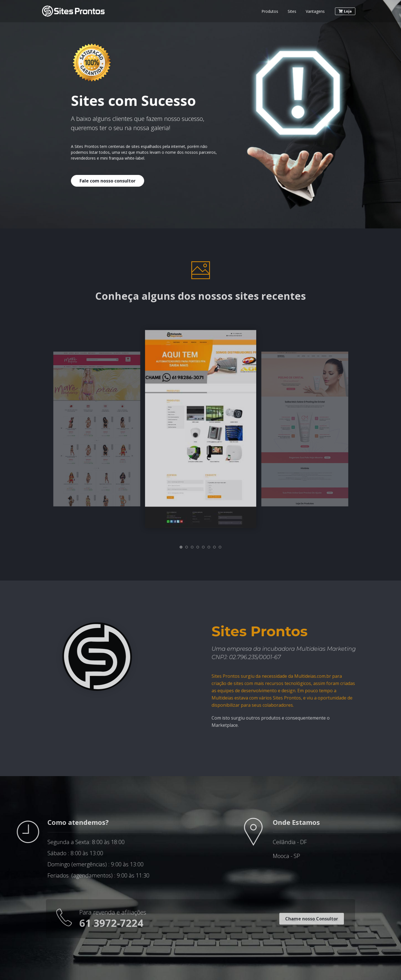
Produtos (270, 11)
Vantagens (315, 11)
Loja (345, 11)
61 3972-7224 (111, 923)
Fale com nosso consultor (98, 181)
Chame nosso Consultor (312, 919)
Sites (292, 11)
